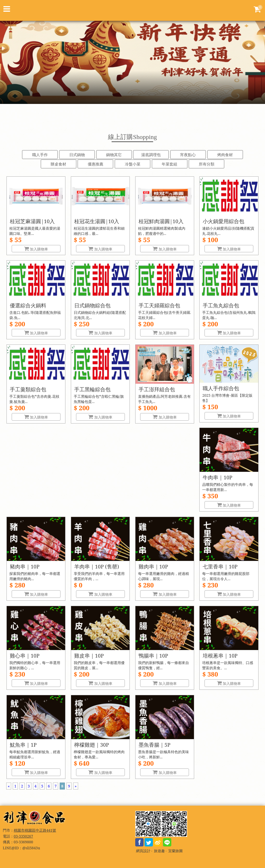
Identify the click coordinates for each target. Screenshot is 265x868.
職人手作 (40, 155)
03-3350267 (23, 836)
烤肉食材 (225, 155)
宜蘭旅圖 (175, 851)
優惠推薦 (96, 164)
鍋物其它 (114, 155)
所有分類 (207, 164)
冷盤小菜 (133, 164)
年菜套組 (169, 164)
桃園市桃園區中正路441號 (35, 830)
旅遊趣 (159, 851)
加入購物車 (36, 249)
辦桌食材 (58, 164)
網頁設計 (143, 851)
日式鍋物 (77, 155)
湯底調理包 (151, 155)
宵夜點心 (188, 155)
